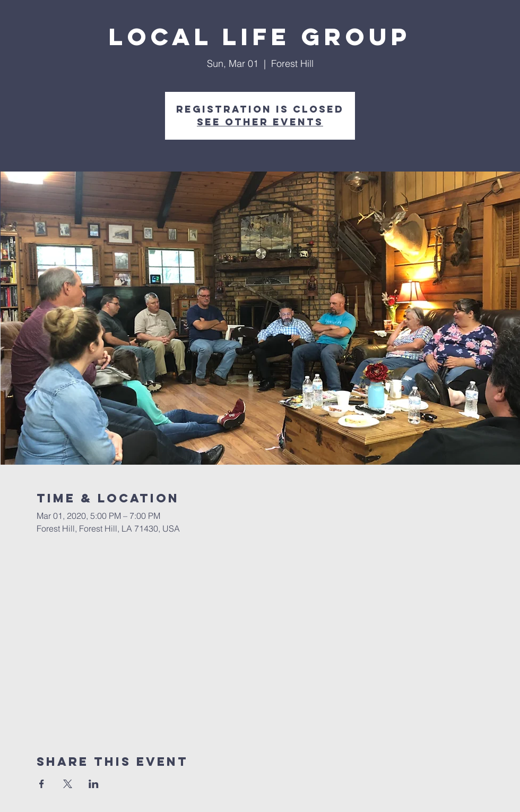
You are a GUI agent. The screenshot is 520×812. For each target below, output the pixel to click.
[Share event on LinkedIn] (94, 784)
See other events (260, 122)
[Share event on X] (68, 784)
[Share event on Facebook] (42, 784)
